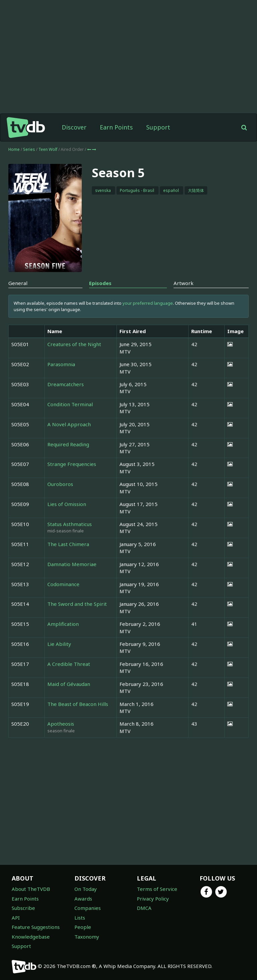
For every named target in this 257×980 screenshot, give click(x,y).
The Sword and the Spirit (77, 604)
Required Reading (68, 444)
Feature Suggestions (36, 927)
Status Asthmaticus (70, 524)
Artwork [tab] (184, 283)
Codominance (63, 584)
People (83, 927)
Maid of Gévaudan (69, 684)
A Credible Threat (69, 664)
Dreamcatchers (66, 384)
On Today (86, 889)
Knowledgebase (31, 937)
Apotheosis (61, 724)
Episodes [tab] (100, 283)
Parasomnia (61, 364)
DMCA (144, 908)
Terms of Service (157, 889)
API (16, 918)
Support (158, 127)
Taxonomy (87, 937)
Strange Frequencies (72, 464)
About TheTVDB (31, 889)
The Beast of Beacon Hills (78, 704)
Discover (74, 127)
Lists (80, 918)
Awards (83, 899)
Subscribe (23, 908)
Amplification (63, 624)
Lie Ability (59, 644)
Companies (88, 908)
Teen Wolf (48, 149)
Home (14, 149)
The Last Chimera (68, 544)
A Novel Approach (69, 424)
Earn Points (116, 127)
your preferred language (148, 303)
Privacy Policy (153, 899)
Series (29, 149)
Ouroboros (60, 484)
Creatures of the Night (74, 344)
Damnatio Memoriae (72, 564)
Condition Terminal (70, 404)
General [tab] (18, 283)
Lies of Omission (67, 504)
